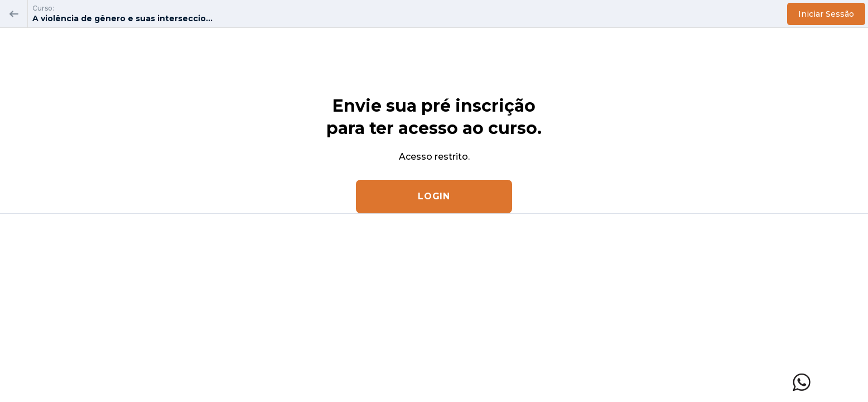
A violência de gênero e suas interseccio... (122, 18)
